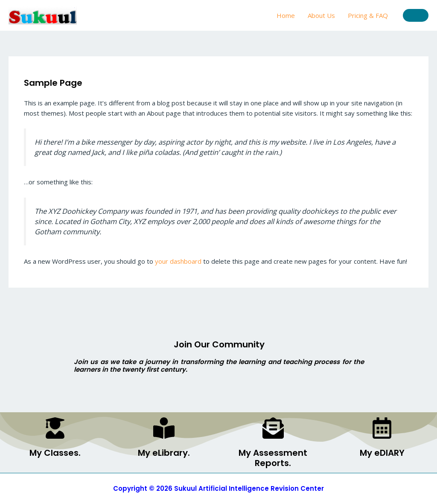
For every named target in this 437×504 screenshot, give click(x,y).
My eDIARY (382, 453)
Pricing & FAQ (368, 15)
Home (286, 15)
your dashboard (178, 261)
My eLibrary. (164, 453)
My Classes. (55, 453)
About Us (321, 15)
